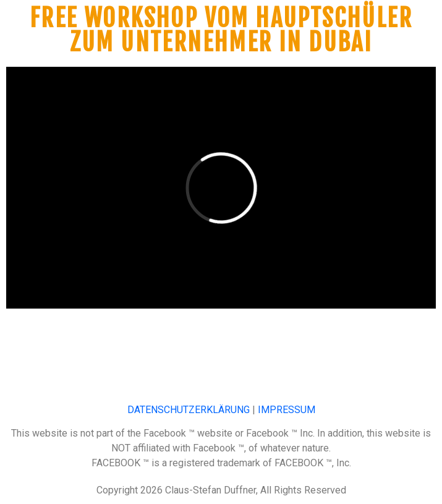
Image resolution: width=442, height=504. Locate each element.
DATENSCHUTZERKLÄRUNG (189, 410)
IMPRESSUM (287, 410)
